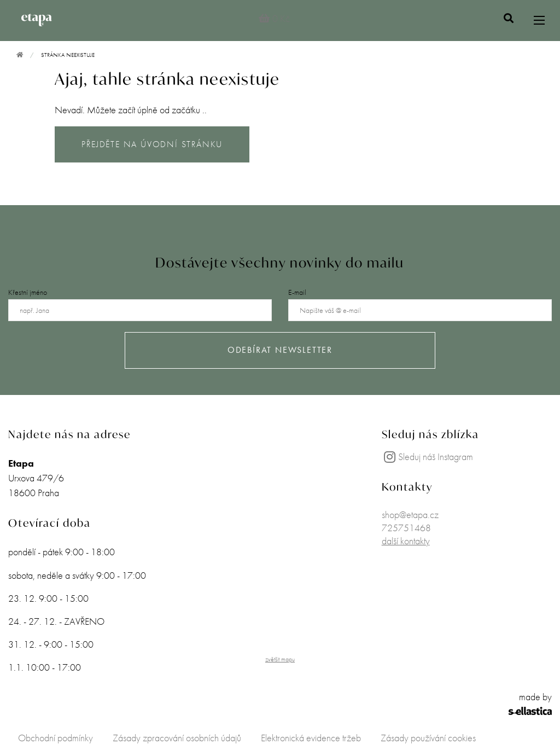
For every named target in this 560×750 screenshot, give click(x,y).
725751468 (406, 528)
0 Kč (274, 18)
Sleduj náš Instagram (427, 457)
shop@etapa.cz (410, 514)
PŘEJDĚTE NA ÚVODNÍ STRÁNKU (152, 144)
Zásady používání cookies (428, 738)
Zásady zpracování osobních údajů (177, 738)
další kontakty (406, 541)
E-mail (297, 292)
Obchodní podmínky (56, 738)
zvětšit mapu (280, 659)
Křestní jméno (28, 292)
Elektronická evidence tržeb (311, 738)
